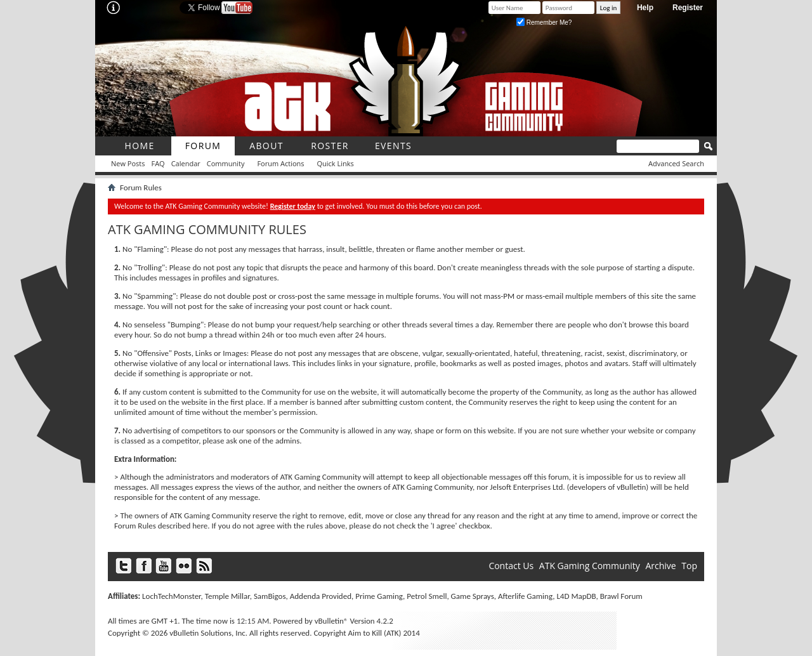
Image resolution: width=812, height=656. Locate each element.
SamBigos (270, 596)
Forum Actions (280, 163)
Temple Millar (227, 596)
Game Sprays (473, 596)
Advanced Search (676, 163)
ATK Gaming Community (590, 566)
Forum (203, 146)
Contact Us (511, 566)
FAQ (158, 163)
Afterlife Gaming (525, 596)
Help (645, 8)
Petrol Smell (427, 596)
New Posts (128, 163)
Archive (660, 566)
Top (689, 566)
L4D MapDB (576, 596)
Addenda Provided (321, 596)
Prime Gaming (379, 596)
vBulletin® (331, 621)
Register (688, 8)
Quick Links (336, 163)
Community (226, 163)
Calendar (186, 163)
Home (139, 146)
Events (393, 146)
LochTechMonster (171, 596)
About (266, 146)
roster (330, 146)
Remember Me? (544, 23)
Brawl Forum (621, 596)
